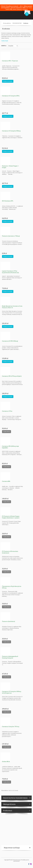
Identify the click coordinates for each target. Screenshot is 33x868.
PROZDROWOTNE (17, 23)
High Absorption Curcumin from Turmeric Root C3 (12, 307)
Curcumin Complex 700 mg (11, 727)
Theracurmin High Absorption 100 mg (12, 587)
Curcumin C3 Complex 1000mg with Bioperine (12, 692)
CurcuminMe (6, 481)
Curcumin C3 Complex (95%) (11, 96)
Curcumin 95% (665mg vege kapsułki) (10, 447)
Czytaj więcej (5, 41)
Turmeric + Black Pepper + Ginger (10, 167)
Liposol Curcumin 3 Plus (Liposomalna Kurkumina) (10, 272)
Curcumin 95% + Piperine (10, 61)
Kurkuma (26, 23)
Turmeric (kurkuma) (8, 621)
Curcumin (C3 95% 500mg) (10, 341)
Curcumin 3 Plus (7, 411)
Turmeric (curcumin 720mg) (11, 236)
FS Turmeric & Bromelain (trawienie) (10, 552)
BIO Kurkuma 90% (8, 201)
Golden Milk (6, 761)
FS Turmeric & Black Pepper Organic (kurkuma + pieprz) (11, 517)
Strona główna (7, 23)
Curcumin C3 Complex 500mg (11, 131)
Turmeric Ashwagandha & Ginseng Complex (10, 657)
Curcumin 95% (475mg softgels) (12, 376)
